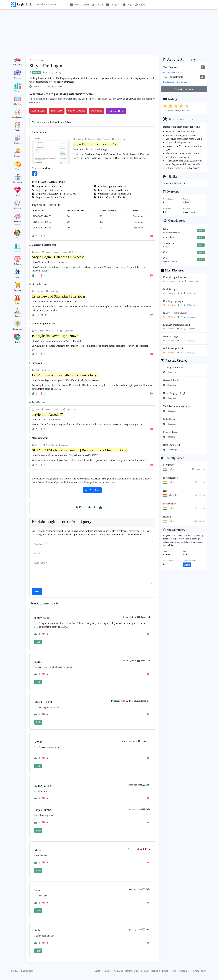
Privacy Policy (199, 971)
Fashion (17, 143)
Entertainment (17, 117)
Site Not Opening (77, 111)
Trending (155, 971)
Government (17, 182)
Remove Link (132, 971)
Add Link (118, 971)
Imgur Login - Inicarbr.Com (49, 190)
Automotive (17, 65)
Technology (17, 329)
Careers (17, 91)
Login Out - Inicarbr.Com (48, 186)
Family (17, 130)
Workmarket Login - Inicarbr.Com (114, 194)
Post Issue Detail (116, 111)
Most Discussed (80, 5)
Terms (173, 971)
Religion (17, 264)
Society (17, 303)
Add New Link (92, 490)
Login (128, 5)
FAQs (165, 971)
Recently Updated (174, 361)
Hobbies (17, 208)
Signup (141, 5)
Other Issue (97, 111)
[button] (101, 507)
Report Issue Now (184, 89)
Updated (98, 5)
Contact (107, 971)
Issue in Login (38, 111)
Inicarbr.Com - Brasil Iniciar (112, 197)
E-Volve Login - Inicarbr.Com (112, 186)
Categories (113, 5)
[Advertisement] (109, 32)
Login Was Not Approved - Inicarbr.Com (55, 194)
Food (17, 169)
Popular (145, 971)
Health (17, 195)
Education (17, 104)
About (98, 971)
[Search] (51, 5)
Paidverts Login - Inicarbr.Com (113, 190)
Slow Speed (57, 111)
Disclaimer (184, 971)
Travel (17, 342)
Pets (17, 238)
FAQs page (194, 168)
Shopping (17, 290)
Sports (17, 316)
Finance (17, 156)
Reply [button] (38, 642)
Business (17, 78)
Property (17, 251)
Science (17, 277)
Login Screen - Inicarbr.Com (50, 197)
